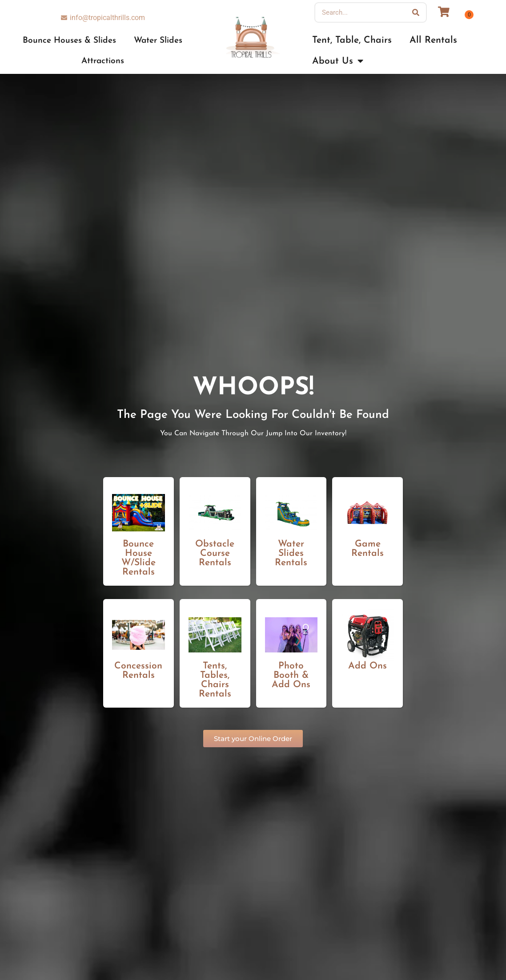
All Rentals (433, 40)
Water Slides (158, 41)
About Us (338, 61)
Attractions (103, 61)
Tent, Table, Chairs (352, 40)
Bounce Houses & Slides (69, 41)
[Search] (416, 12)
